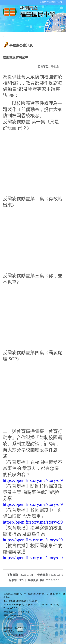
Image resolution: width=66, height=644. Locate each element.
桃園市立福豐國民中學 (51, 2)
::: (4, 36)
